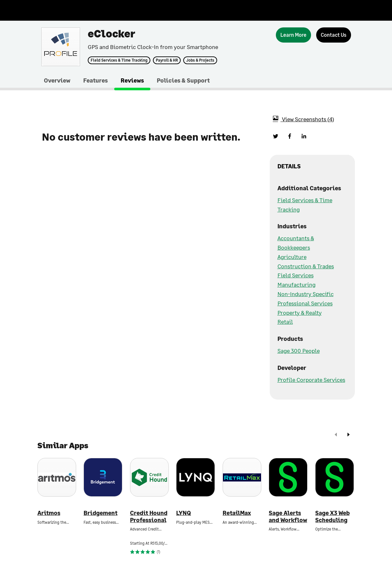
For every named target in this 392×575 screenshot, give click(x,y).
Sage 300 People (299, 351)
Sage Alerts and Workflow (288, 516)
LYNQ (184, 513)
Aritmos (49, 513)
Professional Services (305, 303)
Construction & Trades (306, 266)
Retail (285, 322)
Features (95, 80)
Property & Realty (300, 312)
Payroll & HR (167, 60)
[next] (348, 435)
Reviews (132, 80)
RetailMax (237, 513)
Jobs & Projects (200, 60)
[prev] (336, 435)
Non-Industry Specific (306, 294)
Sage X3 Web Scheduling (332, 516)
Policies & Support (183, 80)
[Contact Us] (334, 35)
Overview (57, 80)
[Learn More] (293, 35)
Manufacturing (297, 284)
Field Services (296, 275)
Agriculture (292, 257)
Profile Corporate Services (311, 380)
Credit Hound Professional (149, 516)
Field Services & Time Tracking (119, 60)
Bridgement (101, 513)
